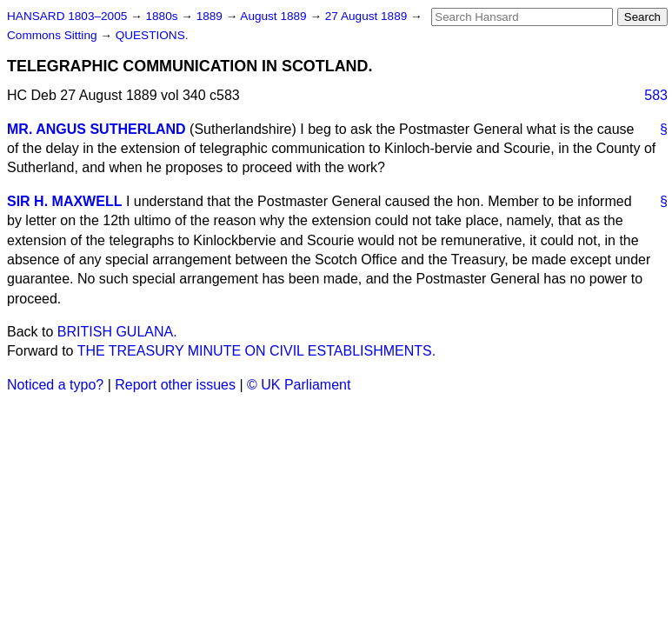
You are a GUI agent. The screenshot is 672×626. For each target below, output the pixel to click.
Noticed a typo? (55, 385)
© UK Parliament (299, 385)
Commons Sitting (53, 35)
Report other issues (175, 385)
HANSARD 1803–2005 (67, 16)
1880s (163, 16)
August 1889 (275, 16)
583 (656, 95)
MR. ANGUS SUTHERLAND (96, 129)
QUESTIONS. (152, 35)
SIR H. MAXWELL (64, 201)
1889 (211, 16)
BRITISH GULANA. (117, 332)
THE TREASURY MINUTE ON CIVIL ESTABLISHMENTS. (257, 351)
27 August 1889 (368, 16)
